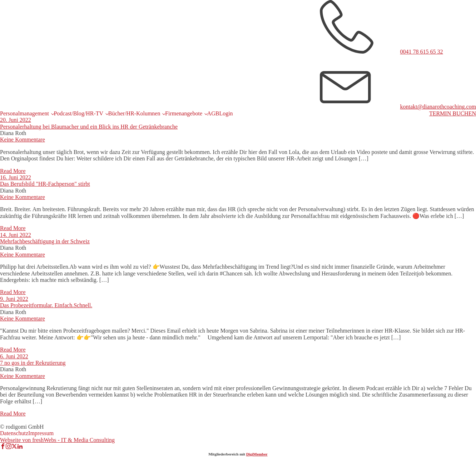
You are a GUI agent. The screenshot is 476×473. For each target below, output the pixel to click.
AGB (213, 113)
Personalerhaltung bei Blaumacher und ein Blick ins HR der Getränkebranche (89, 127)
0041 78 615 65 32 (422, 52)
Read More (13, 171)
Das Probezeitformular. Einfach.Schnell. (46, 305)
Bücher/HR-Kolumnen (134, 113)
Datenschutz (14, 433)
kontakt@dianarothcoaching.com (438, 107)
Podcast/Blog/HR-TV (78, 113)
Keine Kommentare (23, 140)
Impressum (41, 433)
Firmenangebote (184, 113)
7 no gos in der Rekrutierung (33, 363)
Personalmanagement (24, 113)
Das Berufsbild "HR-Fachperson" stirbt (45, 184)
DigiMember (257, 454)
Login (226, 113)
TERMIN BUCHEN (453, 113)
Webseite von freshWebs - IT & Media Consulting (57, 440)
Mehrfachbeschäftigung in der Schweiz (45, 241)
